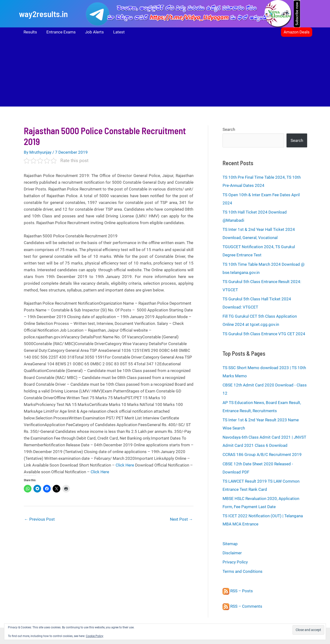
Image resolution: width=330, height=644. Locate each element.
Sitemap (230, 544)
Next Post (181, 519)
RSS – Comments (242, 606)
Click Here (125, 465)
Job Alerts (92, 32)
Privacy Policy (235, 562)
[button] (297, 32)
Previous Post (40, 519)
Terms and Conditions (243, 571)
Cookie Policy (95, 636)
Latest (115, 32)
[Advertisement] (165, 73)
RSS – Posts (238, 591)
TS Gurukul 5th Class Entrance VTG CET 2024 (264, 334)
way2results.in (43, 14)
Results (30, 32)
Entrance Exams (59, 32)
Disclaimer (232, 553)
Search (229, 129)
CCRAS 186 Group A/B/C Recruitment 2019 (262, 455)
